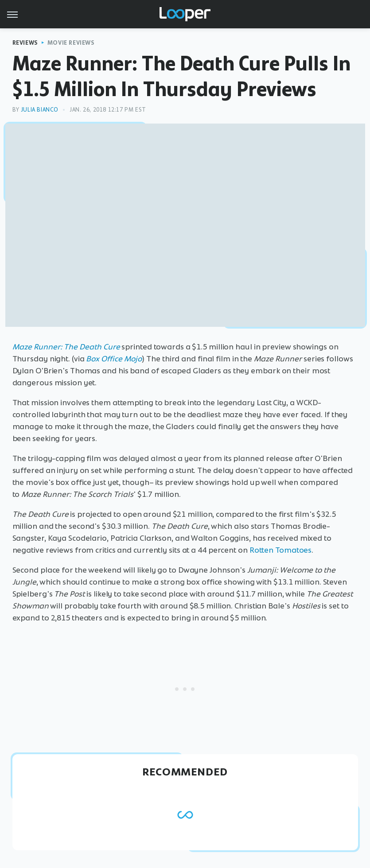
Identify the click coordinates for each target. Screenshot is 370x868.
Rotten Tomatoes (281, 550)
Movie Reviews (71, 43)
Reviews (25, 43)
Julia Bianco (40, 110)
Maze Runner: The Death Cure (66, 347)
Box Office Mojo (114, 359)
